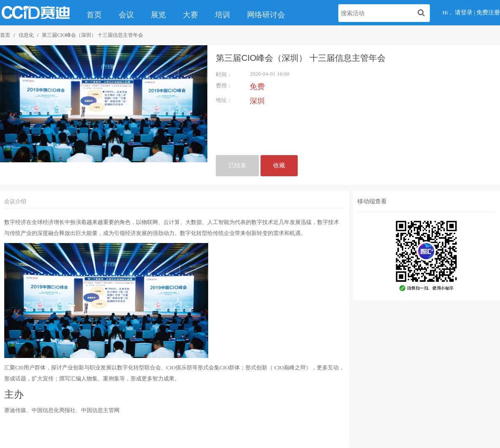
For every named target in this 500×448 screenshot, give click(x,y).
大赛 (190, 15)
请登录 (464, 12)
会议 (126, 15)
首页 (94, 15)
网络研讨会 (266, 15)
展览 (158, 15)
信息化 (26, 35)
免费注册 (488, 12)
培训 (223, 15)
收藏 (279, 165)
